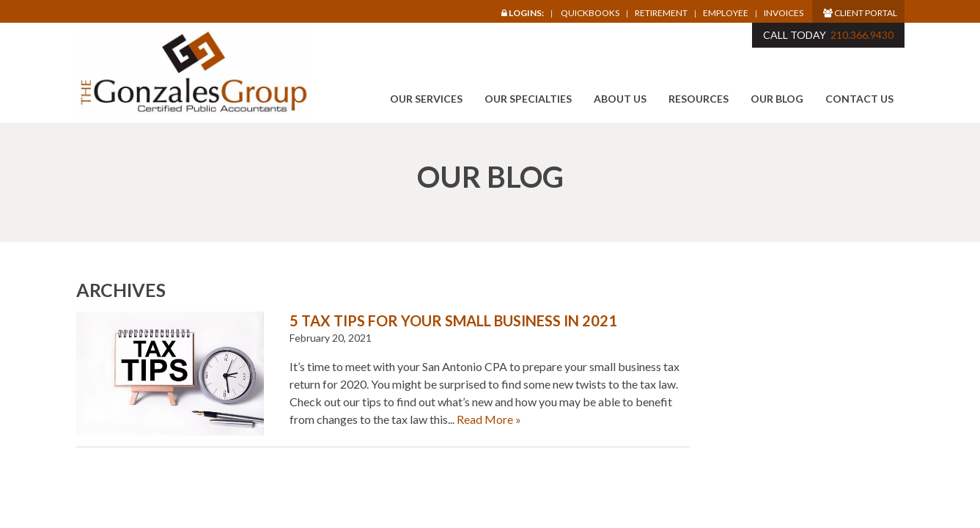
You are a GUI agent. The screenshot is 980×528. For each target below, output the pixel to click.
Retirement (661, 13)
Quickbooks (590, 13)
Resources (699, 99)
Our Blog (777, 99)
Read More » (489, 419)
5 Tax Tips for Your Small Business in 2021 (453, 320)
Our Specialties (528, 99)
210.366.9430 (862, 35)
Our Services (426, 99)
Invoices (784, 13)
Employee (726, 13)
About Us (620, 99)
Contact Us (859, 99)
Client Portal (860, 13)
